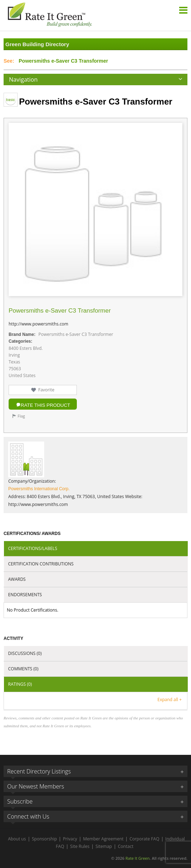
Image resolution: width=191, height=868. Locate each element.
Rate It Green (137, 858)
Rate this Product (46, 405)
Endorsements (25, 595)
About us (17, 839)
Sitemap (104, 846)
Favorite (46, 390)
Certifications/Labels (33, 548)
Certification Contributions (41, 564)
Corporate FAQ (145, 839)
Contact (125, 846)
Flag (21, 416)
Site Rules (80, 846)
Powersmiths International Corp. (39, 489)
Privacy (70, 839)
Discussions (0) (25, 653)
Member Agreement (103, 839)
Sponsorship (45, 839)
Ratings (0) (20, 684)
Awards (17, 579)
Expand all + (170, 700)
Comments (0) (23, 669)
